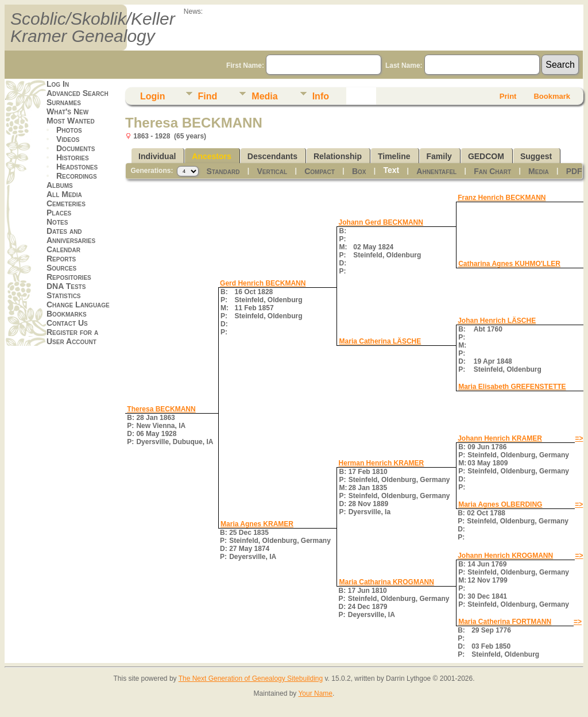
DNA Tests (66, 286)
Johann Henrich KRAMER (500, 438)
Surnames (64, 102)
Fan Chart (492, 171)
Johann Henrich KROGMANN (505, 556)
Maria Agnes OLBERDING (500, 504)
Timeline (394, 156)
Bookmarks (67, 314)
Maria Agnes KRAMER (257, 524)
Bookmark (552, 96)
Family (439, 156)
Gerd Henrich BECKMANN (263, 283)
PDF (574, 171)
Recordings (77, 176)
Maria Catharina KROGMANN (387, 582)
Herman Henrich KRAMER (382, 463)
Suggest (536, 156)
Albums (60, 185)
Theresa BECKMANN (161, 409)
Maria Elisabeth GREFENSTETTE (512, 387)
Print (508, 96)
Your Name (315, 693)
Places (59, 213)
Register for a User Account (72, 337)
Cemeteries (66, 203)
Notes (57, 222)
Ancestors (211, 156)
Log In (58, 84)
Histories (73, 157)
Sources (61, 268)
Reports (61, 259)
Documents (76, 148)
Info (321, 96)
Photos (69, 130)
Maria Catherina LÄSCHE (380, 341)
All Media (64, 194)
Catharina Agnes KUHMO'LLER (509, 264)
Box (359, 171)
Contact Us (67, 323)
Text (392, 170)
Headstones (77, 167)
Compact (320, 171)
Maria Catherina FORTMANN (505, 622)
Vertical (272, 171)
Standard (223, 171)
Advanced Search (78, 93)
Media (264, 96)
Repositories (69, 277)
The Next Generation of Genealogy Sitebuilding (251, 679)
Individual (157, 156)
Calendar (63, 249)
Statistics (64, 295)
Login (153, 96)
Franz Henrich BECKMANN (502, 198)
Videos (68, 139)
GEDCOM (486, 156)
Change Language (78, 304)
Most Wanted (71, 121)
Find (208, 96)
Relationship (338, 156)
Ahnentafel (436, 171)
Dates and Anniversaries (71, 236)
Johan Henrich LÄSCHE (497, 321)
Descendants (272, 156)
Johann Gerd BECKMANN (381, 222)
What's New (67, 111)
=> (579, 438)
